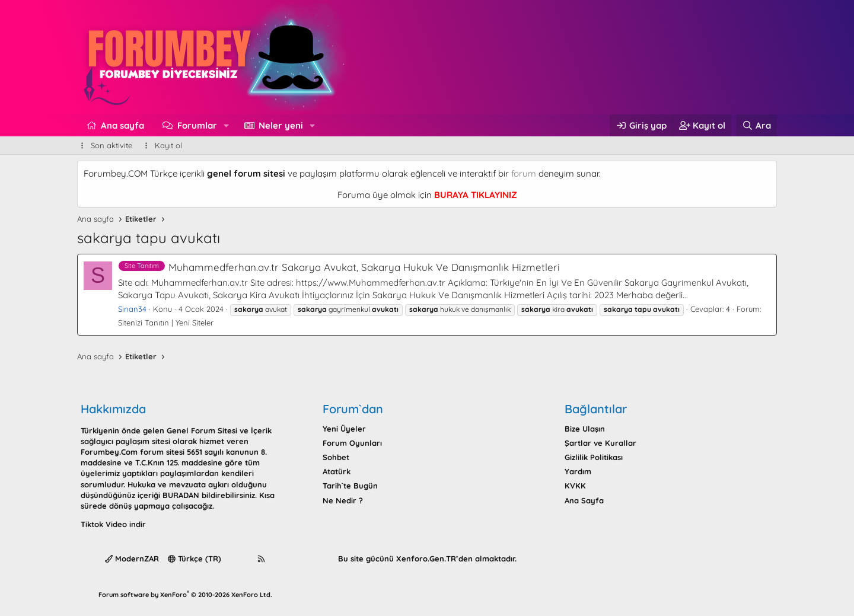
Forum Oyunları (352, 443)
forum (524, 173)
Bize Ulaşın (585, 429)
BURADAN (181, 495)
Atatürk (337, 471)
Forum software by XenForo (185, 595)
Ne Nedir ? (343, 500)
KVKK (575, 486)
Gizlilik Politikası (594, 457)
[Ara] (756, 125)
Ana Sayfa (584, 500)
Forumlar (197, 125)
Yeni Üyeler (344, 429)
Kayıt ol (168, 145)
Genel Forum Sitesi (202, 430)
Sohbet (336, 457)
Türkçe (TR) (195, 558)
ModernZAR (132, 558)
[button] (226, 125)
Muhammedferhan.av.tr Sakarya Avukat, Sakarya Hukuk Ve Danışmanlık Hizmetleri (339, 267)
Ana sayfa (122, 125)
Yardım (578, 471)
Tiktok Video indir (113, 524)
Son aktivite (111, 145)
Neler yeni (281, 125)
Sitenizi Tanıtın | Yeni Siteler (166, 323)
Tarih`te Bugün (350, 486)
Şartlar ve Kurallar (600, 443)
